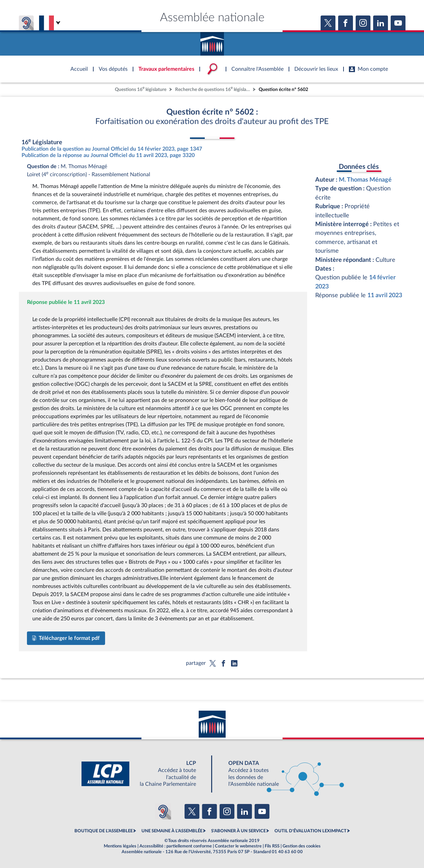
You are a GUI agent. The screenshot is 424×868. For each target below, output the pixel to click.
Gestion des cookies (302, 846)
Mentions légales (120, 846)
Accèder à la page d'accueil (212, 41)
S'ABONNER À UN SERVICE (238, 831)
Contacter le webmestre (238, 846)
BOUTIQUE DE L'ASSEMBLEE (104, 831)
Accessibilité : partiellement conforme (176, 846)
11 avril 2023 (385, 295)
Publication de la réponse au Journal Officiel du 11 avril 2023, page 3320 (108, 155)
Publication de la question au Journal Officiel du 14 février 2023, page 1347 (112, 149)
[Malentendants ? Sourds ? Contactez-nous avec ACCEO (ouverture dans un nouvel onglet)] (163, 811)
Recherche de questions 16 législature (213, 89)
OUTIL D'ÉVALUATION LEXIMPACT (311, 831)
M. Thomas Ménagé (365, 180)
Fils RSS (272, 846)
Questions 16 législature (141, 89)
